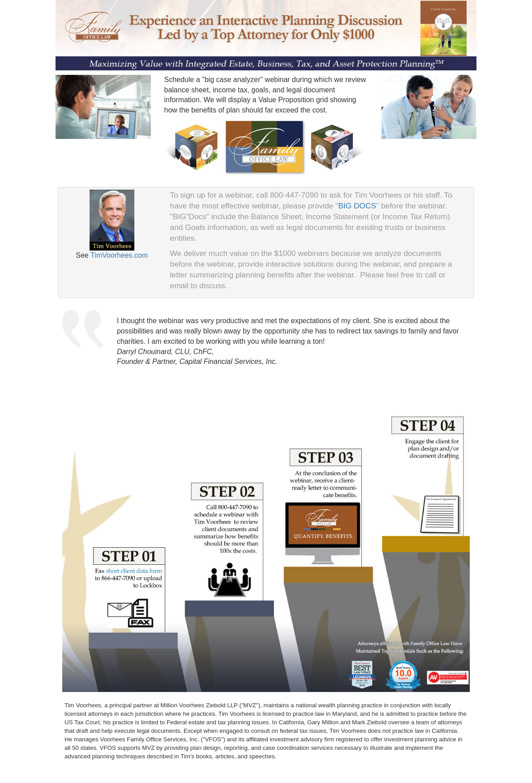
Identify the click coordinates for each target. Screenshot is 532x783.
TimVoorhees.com (119, 255)
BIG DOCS (357, 206)
